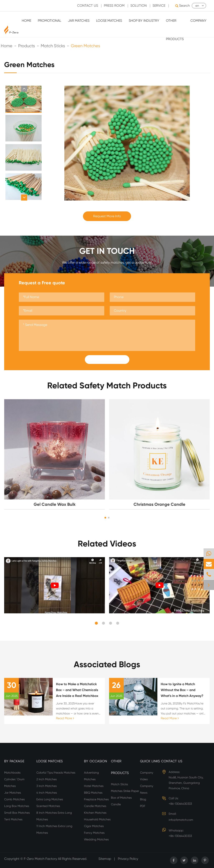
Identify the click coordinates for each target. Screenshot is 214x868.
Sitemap (105, 859)
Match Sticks (119, 784)
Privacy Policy (128, 859)
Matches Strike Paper (125, 791)
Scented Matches (48, 806)
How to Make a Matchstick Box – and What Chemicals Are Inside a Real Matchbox (77, 690)
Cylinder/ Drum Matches (14, 783)
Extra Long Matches (50, 799)
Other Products (175, 30)
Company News (147, 789)
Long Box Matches (17, 806)
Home (26, 21)
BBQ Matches (93, 793)
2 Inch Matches (46, 779)
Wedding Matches (96, 839)
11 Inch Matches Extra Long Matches (54, 829)
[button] (24, 89)
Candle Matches (95, 806)
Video (144, 779)
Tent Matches (13, 819)
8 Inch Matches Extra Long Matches (54, 816)
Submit (107, 360)
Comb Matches (14, 799)
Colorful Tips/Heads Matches (56, 773)
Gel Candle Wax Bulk (55, 504)
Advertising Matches (91, 776)
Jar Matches (79, 21)
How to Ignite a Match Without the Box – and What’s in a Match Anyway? (182, 690)
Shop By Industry (144, 21)
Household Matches (97, 819)
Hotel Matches (94, 786)
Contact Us (172, 761)
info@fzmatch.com (181, 820)
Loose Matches (109, 21)
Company (198, 21)
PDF (143, 806)
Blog (143, 799)
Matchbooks (12, 773)
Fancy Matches (94, 833)
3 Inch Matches (46, 786)
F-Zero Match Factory (41, 859)
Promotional (50, 21)
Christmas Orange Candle (159, 504)
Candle (116, 804)
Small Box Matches (17, 813)
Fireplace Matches (96, 799)
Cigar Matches (94, 826)
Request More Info (107, 216)
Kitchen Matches (95, 813)
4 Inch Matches (47, 793)
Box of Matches (121, 798)
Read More (65, 718)
